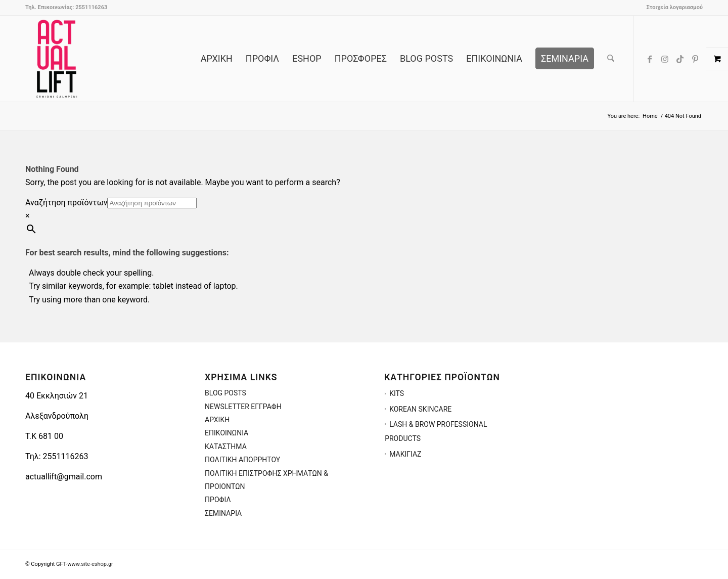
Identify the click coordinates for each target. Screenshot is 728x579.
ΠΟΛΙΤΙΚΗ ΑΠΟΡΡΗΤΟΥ (242, 460)
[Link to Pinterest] (695, 58)
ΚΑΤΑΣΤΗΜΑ (226, 447)
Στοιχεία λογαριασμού (674, 7)
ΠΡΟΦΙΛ (218, 500)
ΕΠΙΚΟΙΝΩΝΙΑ (226, 433)
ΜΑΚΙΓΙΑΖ (405, 454)
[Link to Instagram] (665, 58)
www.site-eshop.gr (90, 564)
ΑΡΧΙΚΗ (217, 420)
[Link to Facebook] (650, 58)
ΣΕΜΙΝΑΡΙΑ (223, 513)
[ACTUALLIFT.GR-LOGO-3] (57, 59)
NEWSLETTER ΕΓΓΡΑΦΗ (243, 407)
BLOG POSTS (225, 393)
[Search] (611, 59)
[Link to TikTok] (680, 58)
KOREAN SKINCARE (420, 409)
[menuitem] (672, 8)
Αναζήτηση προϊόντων (66, 203)
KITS (397, 393)
